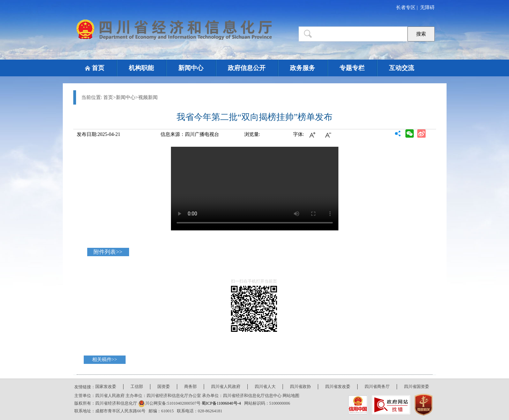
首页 (98, 68)
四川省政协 (300, 387)
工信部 (137, 387)
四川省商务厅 (377, 387)
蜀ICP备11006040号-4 (222, 403)
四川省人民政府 (226, 387)
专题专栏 (352, 68)
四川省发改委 (338, 387)
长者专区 (406, 7)
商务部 (190, 387)
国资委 (164, 387)
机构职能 (141, 68)
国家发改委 (106, 387)
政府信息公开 (247, 68)
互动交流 (402, 68)
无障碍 (427, 7)
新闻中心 (191, 68)
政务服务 (302, 68)
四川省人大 (265, 387)
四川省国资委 (417, 387)
